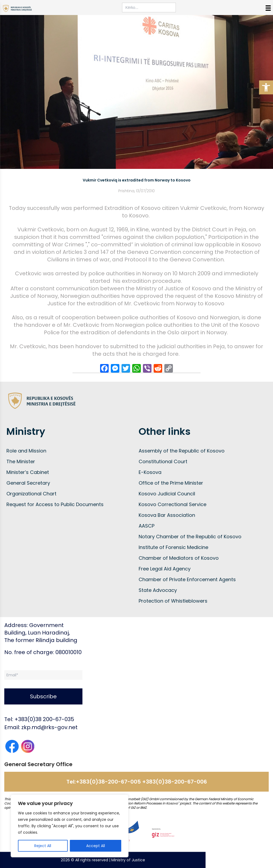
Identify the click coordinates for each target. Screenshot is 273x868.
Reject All (43, 846)
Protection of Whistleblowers (173, 601)
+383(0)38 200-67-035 (44, 719)
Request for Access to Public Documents (55, 504)
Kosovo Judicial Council (167, 494)
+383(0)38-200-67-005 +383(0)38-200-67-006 (141, 782)
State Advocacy (158, 590)
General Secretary (28, 483)
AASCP (147, 526)
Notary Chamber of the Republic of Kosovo (190, 537)
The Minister (21, 461)
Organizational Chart (31, 494)
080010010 (69, 652)
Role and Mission (26, 451)
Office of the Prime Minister (171, 483)
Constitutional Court (163, 461)
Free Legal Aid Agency (165, 569)
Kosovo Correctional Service (172, 504)
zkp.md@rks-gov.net (50, 727)
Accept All (96, 846)
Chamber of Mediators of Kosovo (179, 558)
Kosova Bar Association (167, 515)
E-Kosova (150, 472)
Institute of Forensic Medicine (173, 547)
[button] (266, 87)
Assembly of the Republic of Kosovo (182, 451)
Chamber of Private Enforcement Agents (187, 579)
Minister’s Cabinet (28, 472)
